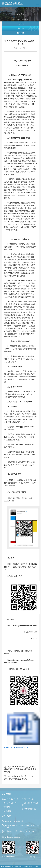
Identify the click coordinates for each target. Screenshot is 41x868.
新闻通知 (19, 19)
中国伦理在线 (6, 811)
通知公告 (21, 28)
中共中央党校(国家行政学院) (30, 804)
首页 (14, 19)
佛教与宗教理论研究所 (29, 809)
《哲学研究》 (6, 807)
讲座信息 (21, 33)
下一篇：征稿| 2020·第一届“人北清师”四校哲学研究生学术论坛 (18, 778)
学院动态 (21, 24)
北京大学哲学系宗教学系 (10, 799)
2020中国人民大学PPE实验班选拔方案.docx (16, 747)
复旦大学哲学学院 (28, 799)
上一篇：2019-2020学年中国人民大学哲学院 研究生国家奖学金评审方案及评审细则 (20, 769)
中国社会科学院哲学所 (9, 803)
